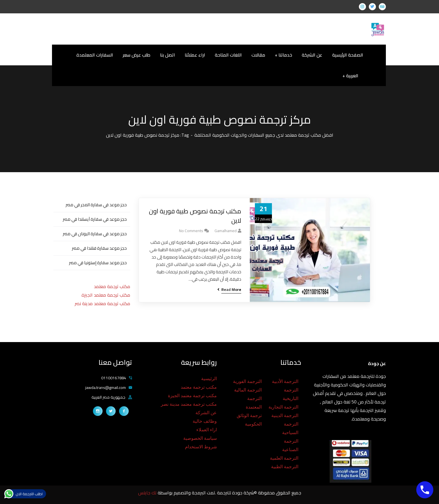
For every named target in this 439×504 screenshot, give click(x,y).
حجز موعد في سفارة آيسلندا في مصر (95, 219)
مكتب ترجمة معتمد (112, 286)
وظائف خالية (205, 421)
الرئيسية (209, 379)
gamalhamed (226, 231)
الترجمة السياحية (290, 428)
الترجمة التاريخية (291, 394)
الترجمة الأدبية (285, 381)
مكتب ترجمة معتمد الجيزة (106, 295)
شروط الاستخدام (201, 447)
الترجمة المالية (248, 390)
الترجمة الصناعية (290, 445)
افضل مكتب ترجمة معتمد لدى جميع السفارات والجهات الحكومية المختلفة (264, 135)
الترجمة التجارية (283, 407)
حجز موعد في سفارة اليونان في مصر (95, 234)
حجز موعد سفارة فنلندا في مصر (99, 248)
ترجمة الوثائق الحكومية (249, 420)
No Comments (191, 231)
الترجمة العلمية (284, 458)
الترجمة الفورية (247, 381)
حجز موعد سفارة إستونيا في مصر (98, 263)
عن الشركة (206, 413)
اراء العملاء (207, 430)
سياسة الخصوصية (200, 438)
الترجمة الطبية (285, 467)
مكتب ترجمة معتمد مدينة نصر (102, 303)
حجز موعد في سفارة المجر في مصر (96, 205)
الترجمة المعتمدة (254, 403)
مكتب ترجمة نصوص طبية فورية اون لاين (195, 216)
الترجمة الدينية (285, 416)
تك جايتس (148, 493)
